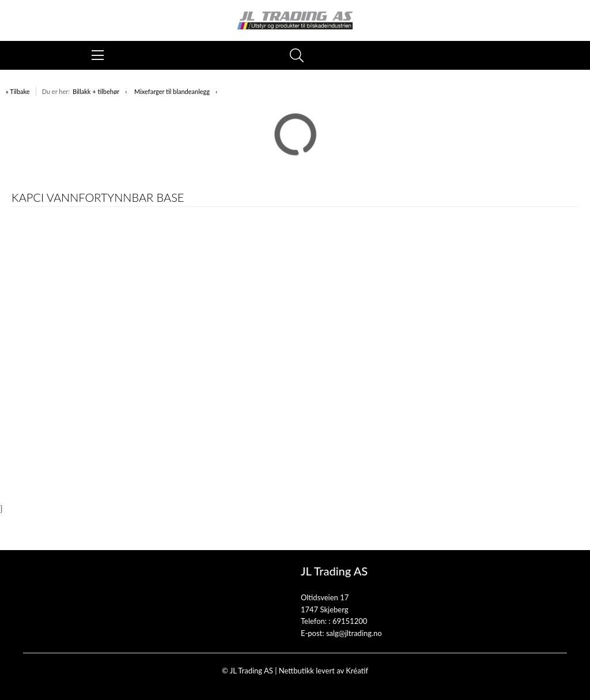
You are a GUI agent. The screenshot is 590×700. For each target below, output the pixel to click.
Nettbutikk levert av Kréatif (324, 671)
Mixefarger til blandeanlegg (172, 91)
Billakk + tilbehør (96, 91)
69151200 (350, 621)
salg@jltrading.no (354, 633)
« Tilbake (18, 91)
